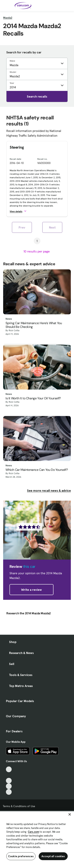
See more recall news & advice (49, 490)
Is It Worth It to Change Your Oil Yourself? (33, 398)
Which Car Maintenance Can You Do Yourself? (37, 470)
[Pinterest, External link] (9, 792)
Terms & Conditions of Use (19, 806)
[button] (20, 211)
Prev (22, 227)
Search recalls (37, 96)
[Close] (70, 814)
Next (52, 227)
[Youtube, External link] (9, 781)
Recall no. (42, 159)
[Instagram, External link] (9, 786)
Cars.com (33, 832)
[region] (37, 839)
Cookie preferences (21, 856)
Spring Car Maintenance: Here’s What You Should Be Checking (34, 325)
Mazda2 (8, 18)
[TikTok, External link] (9, 769)
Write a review (31, 590)
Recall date (15, 159)
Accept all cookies (53, 856)
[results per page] (37, 251)
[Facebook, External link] (9, 775)
